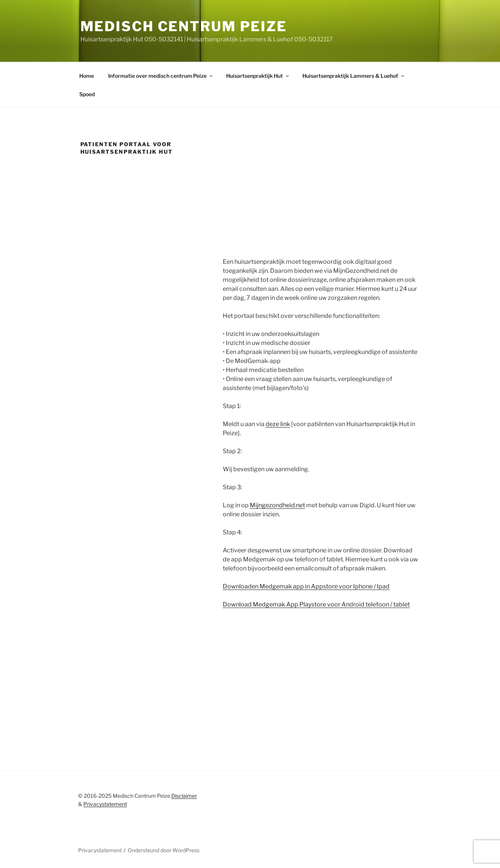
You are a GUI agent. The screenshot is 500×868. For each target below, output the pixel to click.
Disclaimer (184, 796)
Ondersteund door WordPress (164, 850)
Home (87, 76)
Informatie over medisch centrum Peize (161, 76)
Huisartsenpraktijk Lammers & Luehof (354, 76)
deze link (278, 424)
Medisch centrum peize (184, 26)
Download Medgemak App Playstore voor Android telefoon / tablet (316, 604)
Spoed (87, 94)
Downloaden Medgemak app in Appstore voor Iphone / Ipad (306, 586)
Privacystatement (105, 804)
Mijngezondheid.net (277, 505)
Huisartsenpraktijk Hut (258, 76)
